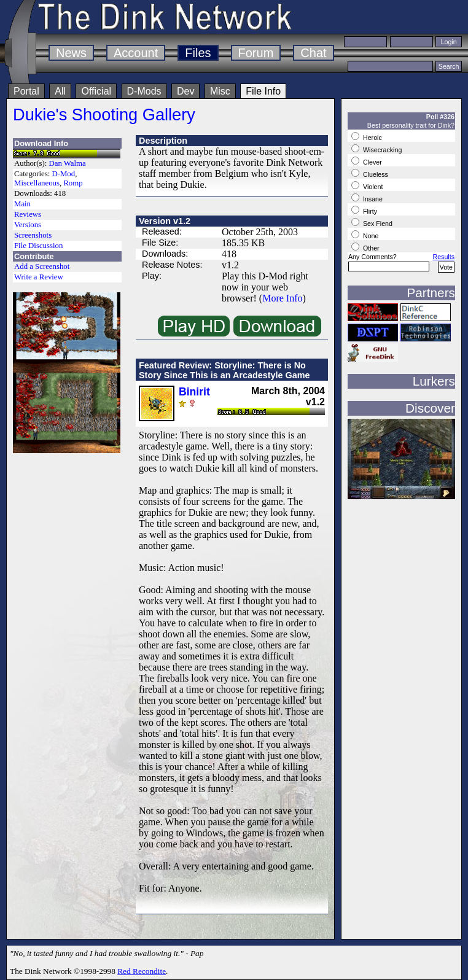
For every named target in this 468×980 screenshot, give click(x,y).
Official (96, 91)
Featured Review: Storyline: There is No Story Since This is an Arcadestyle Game (224, 370)
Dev (185, 91)
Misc (220, 91)
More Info (282, 298)
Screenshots (33, 235)
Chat (313, 53)
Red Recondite (142, 971)
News (71, 53)
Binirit (194, 392)
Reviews (28, 214)
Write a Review (39, 277)
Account (136, 53)
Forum (256, 53)
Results (443, 257)
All (60, 91)
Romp (73, 183)
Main (22, 204)
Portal (26, 91)
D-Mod (63, 174)
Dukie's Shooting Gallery (104, 115)
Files (198, 53)
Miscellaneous (37, 183)
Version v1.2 (165, 221)
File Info (263, 91)
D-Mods (144, 91)
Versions (28, 225)
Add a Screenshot (42, 266)
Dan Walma (68, 163)
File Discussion (38, 246)
